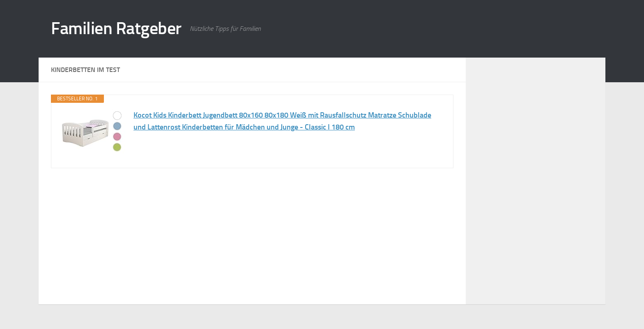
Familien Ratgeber (116, 28)
